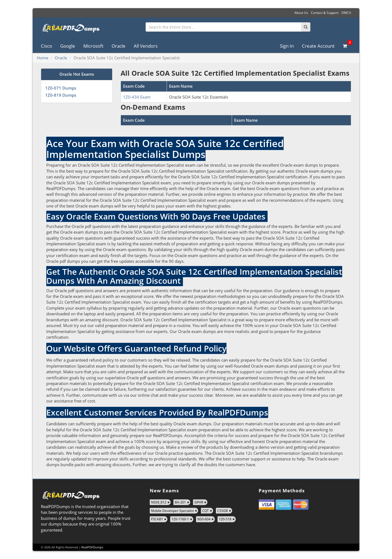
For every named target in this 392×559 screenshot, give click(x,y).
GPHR (199, 502)
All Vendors (146, 46)
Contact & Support (325, 13)
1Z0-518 (225, 519)
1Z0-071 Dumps (61, 88)
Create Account (318, 46)
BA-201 (180, 502)
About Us (301, 13)
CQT (206, 511)
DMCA (346, 13)
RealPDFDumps (92, 547)
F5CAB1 (157, 519)
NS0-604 (204, 519)
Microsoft (93, 46)
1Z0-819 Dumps (61, 95)
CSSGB (223, 511)
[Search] (306, 27)
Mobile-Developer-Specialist (172, 511)
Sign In (287, 46)
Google (68, 46)
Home (42, 58)
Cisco (46, 46)
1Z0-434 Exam (137, 97)
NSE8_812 (159, 502)
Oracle (119, 46)
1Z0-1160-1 (180, 519)
